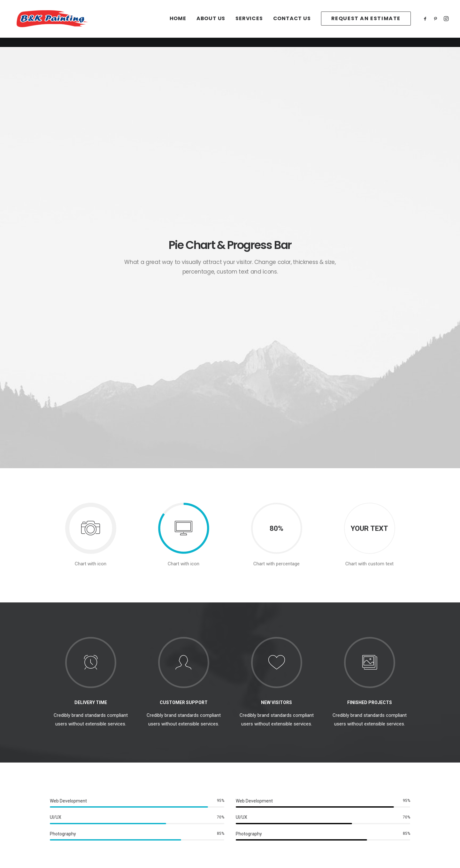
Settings (159, 806)
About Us (211, 23)
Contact (66, 806)
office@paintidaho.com (353, 789)
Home (178, 23)
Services (249, 23)
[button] (426, 23)
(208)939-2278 (344, 798)
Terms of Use (165, 798)
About (64, 789)
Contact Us (292, 23)
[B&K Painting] (62, 23)
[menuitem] (178, 23)
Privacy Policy (165, 789)
